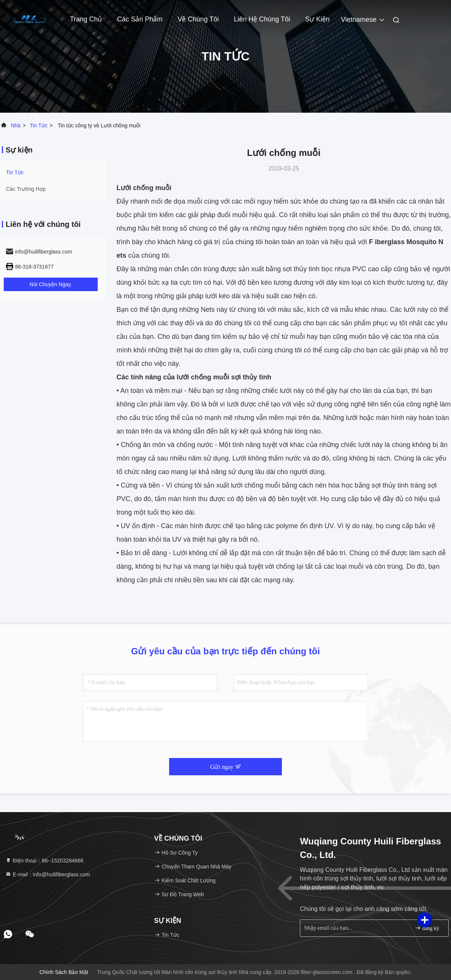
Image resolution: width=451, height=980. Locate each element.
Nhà (16, 125)
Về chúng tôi (198, 19)
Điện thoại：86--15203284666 (44, 861)
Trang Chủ (86, 19)
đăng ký (427, 928)
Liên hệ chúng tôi (262, 19)
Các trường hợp (26, 189)
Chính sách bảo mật (64, 972)
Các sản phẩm (140, 19)
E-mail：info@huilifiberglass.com (48, 874)
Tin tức (39, 125)
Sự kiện (317, 19)
